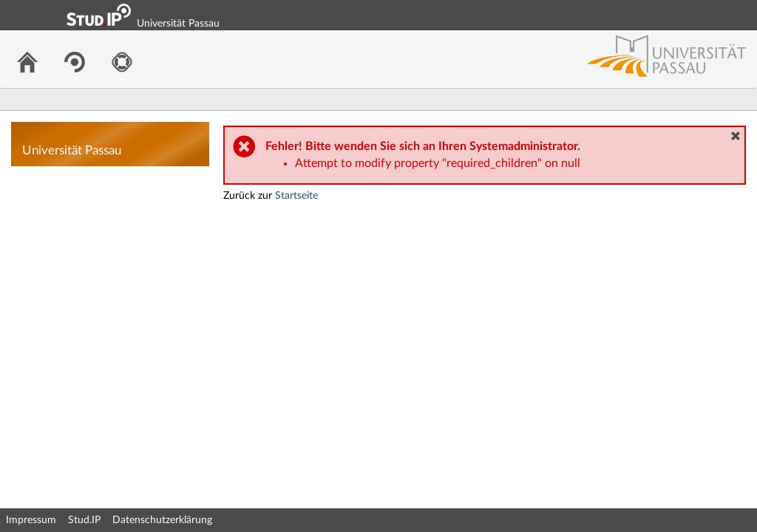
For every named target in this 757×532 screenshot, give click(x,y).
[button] (736, 136)
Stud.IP (84, 520)
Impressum (31, 520)
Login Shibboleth (663, 15)
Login (739, 15)
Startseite (296, 196)
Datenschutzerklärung (162, 520)
